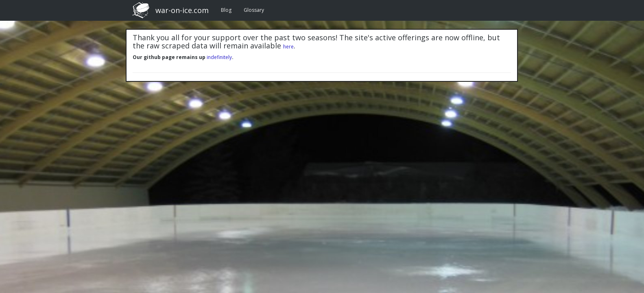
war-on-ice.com (182, 10)
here (288, 47)
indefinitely (219, 57)
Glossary (254, 10)
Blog (226, 10)
